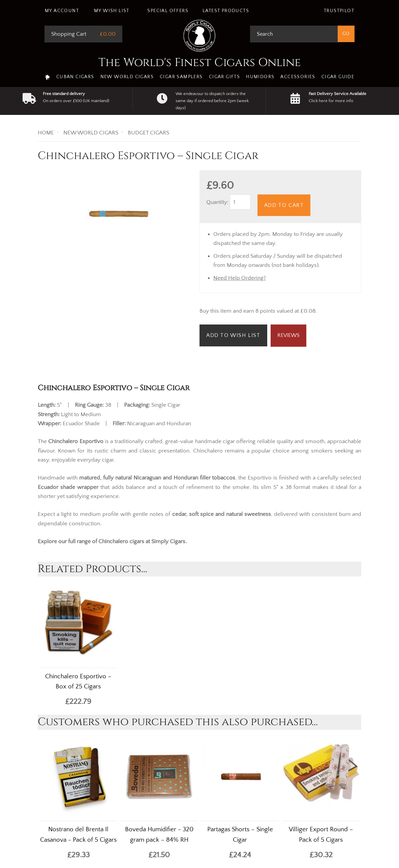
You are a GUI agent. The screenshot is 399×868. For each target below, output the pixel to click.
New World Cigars (127, 77)
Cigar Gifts (224, 77)
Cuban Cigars (75, 77)
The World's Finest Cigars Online (200, 63)
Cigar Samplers (181, 77)
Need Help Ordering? (240, 278)
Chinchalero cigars (121, 541)
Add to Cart (284, 205)
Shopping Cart (69, 34)
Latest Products (226, 11)
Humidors (260, 77)
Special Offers (168, 11)
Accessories (298, 77)
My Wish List (112, 11)
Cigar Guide (338, 77)
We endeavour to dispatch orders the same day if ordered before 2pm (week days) (212, 101)
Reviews (288, 335)
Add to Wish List (233, 335)
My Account (62, 11)
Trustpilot (339, 11)
